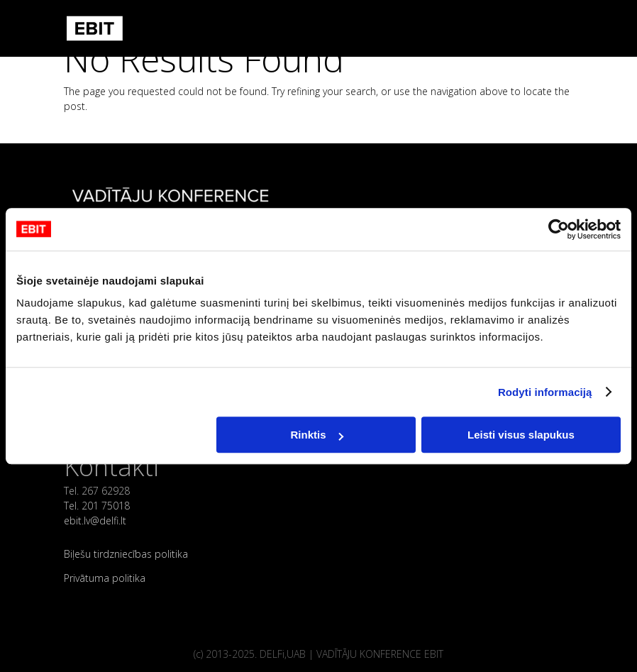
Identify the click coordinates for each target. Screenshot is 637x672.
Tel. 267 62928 (97, 491)
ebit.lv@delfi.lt (95, 520)
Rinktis (317, 435)
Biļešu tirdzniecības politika (126, 554)
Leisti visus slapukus (521, 435)
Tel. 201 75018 (97, 506)
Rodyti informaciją (545, 392)
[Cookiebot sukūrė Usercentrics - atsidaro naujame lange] (559, 229)
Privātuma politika (105, 578)
